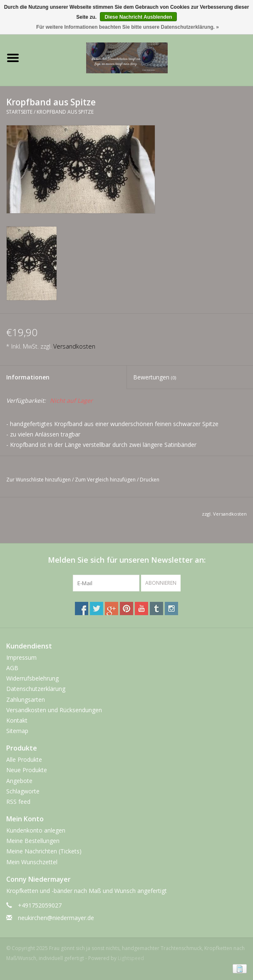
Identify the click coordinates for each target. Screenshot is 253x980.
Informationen (28, 377)
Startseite (19, 112)
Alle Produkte (24, 759)
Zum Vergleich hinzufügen (106, 480)
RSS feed (18, 802)
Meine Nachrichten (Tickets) (44, 851)
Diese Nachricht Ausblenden (138, 17)
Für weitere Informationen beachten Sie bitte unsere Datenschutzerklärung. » (128, 27)
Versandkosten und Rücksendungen (54, 710)
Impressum (21, 657)
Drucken (150, 480)
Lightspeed (131, 958)
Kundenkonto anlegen (36, 830)
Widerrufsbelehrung (32, 678)
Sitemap (17, 731)
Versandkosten (74, 346)
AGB (12, 668)
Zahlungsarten (26, 699)
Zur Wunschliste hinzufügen (38, 480)
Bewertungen (155, 377)
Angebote (19, 781)
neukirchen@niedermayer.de (56, 918)
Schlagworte (23, 791)
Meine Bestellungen (33, 841)
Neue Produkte (27, 770)
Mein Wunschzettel (32, 862)
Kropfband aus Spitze (65, 112)
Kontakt (17, 720)
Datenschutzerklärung (36, 689)
